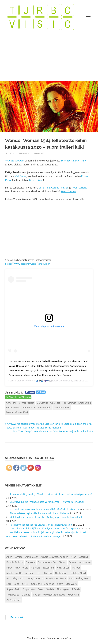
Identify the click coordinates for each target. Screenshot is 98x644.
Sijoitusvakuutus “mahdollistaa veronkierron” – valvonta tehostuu (47, 502)
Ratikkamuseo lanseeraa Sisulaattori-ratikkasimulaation (41, 524)
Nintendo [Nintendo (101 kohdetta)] (60, 573)
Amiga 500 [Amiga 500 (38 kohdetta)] (32, 557)
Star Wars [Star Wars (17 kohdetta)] (71, 584)
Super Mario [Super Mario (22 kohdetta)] (13, 589)
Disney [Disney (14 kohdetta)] (62, 562)
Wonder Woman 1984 (73, 160)
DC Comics (42, 403)
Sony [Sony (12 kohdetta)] (60, 584)
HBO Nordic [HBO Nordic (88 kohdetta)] (21, 567)
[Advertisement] (49, 57)
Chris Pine (44, 187)
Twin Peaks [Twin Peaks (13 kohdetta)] (13, 594)
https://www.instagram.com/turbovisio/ (27, 264)
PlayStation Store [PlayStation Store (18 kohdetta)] (56, 578)
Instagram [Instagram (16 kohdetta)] (48, 567)
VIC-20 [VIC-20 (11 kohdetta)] (37, 594)
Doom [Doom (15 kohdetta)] (72, 562)
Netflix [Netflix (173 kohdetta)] (48, 573)
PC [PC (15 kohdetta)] (8, 578)
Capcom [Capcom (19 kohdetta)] (30, 562)
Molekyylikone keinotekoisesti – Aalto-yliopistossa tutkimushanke (47, 517)
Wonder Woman (14, 160)
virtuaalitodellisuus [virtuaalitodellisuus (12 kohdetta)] (54, 594)
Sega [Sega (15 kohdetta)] (17, 584)
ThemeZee (65, 638)
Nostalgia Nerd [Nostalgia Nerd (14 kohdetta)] (77, 573)
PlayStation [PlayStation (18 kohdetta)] (19, 578)
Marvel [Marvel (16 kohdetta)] (76, 567)
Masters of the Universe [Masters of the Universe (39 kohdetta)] (20, 573)
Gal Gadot (21, 176)
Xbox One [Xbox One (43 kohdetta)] (73, 594)
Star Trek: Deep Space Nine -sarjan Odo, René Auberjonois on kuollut (52, 431)
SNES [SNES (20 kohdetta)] (25, 584)
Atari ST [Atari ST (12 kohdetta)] (84, 557)
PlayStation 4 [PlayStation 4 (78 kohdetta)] (36, 578)
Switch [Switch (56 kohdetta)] (50, 589)
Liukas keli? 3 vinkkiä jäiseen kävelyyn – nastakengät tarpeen (44, 528)
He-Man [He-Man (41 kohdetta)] (35, 567)
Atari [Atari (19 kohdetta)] (73, 557)
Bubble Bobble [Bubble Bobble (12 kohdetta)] (15, 562)
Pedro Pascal (29, 407)
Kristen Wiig (36, 180)
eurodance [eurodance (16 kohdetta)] (85, 562)
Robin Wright (79, 187)
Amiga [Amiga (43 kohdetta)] (19, 557)
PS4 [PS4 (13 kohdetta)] (71, 578)
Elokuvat (39, 153)
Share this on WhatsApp (20, 397)
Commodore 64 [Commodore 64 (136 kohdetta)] (47, 562)
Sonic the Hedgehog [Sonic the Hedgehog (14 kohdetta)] (43, 584)
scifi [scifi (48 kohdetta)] (9, 584)
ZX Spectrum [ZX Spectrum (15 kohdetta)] (14, 600)
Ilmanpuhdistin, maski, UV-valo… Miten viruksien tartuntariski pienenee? (51, 494)
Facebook (17, 617)
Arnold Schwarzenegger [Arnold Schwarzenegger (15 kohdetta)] (54, 557)
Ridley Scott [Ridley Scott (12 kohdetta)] (83, 578)
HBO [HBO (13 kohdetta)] (9, 567)
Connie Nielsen (60, 187)
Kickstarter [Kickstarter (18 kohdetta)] (63, 567)
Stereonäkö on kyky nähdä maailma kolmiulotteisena (39, 513)
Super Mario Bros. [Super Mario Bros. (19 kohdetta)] (33, 589)
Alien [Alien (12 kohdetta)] (9, 557)
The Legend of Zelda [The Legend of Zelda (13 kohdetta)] (68, 589)
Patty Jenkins (13, 407)
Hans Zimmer (69, 191)
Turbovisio (24, 153)
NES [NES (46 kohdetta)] (39, 573)
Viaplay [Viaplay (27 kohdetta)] (26, 594)
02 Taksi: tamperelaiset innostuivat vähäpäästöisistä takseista (44, 509)
